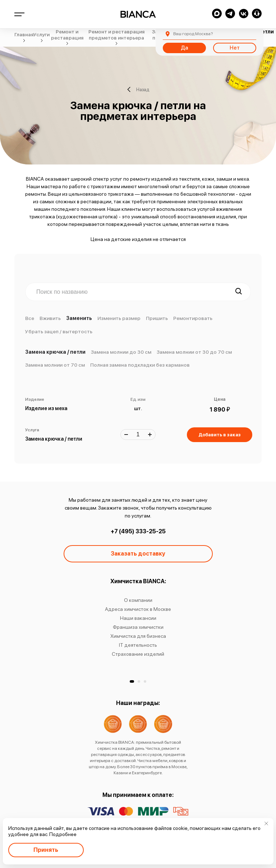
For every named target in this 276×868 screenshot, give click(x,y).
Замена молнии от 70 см (55, 365)
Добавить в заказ (220, 435)
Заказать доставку (138, 554)
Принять (46, 850)
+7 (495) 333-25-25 (138, 531)
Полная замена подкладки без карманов (140, 365)
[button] (132, 681)
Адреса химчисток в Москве (138, 609)
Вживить (50, 318)
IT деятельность (138, 645)
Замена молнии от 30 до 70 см (194, 352)
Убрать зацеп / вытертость (59, 331)
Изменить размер (119, 318)
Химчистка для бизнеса (138, 636)
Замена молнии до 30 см (121, 352)
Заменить (79, 318)
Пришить (157, 318)
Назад (138, 89)
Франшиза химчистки (138, 627)
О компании (138, 600)
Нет (235, 48)
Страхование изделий (138, 654)
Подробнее (63, 834)
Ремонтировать (193, 318)
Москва (193, 34)
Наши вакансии (138, 618)
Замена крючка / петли (55, 352)
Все (30, 318)
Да (184, 48)
